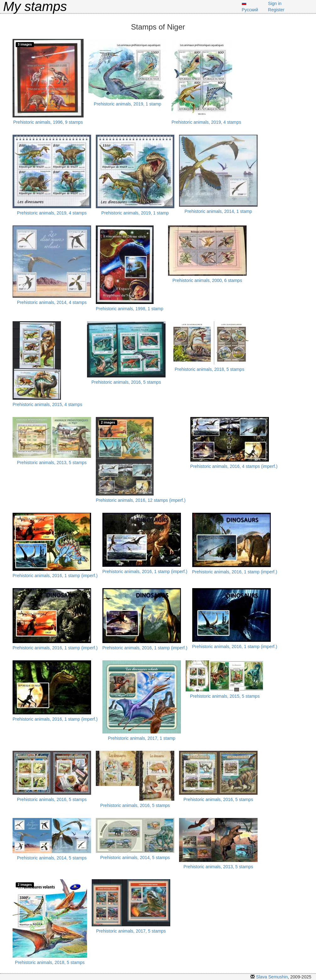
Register (276, 10)
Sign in (275, 3)
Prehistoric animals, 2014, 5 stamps (52, 858)
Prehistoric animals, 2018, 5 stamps (210, 369)
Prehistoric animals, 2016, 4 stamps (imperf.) (234, 466)
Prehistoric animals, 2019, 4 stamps (206, 122)
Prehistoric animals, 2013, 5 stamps (52, 463)
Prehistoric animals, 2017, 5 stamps (131, 931)
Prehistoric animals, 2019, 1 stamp (128, 104)
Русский (250, 10)
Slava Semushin (272, 977)
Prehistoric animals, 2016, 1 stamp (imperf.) (55, 576)
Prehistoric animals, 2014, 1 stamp (218, 211)
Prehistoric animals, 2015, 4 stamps (47, 404)
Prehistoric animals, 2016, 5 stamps (126, 382)
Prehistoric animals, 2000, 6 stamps (207, 280)
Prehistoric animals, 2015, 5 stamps (225, 696)
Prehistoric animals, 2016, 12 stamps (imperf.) (141, 500)
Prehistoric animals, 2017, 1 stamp (142, 738)
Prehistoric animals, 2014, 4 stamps (52, 302)
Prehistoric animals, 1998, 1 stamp (130, 309)
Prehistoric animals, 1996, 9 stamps (48, 122)
